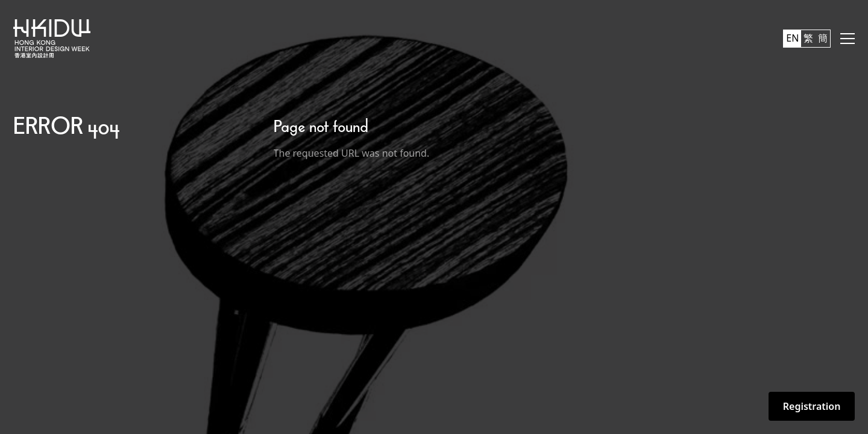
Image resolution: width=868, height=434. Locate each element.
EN (792, 38)
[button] (848, 39)
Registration (812, 406)
